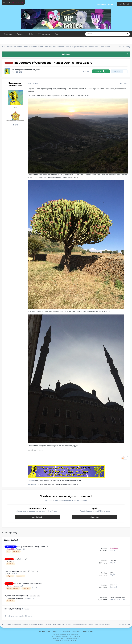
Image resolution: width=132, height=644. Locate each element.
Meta (57, 34)
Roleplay (21, 34)
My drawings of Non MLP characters (28, 583)
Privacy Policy (45, 631)
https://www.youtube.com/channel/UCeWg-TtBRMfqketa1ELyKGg (58, 481)
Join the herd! (124, 4)
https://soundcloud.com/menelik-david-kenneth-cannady (57, 484)
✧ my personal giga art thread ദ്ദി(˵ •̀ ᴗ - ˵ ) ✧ (21, 571)
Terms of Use (88, 631)
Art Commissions (44, 34)
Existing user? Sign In (106, 4)
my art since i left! (21, 559)
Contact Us (57, 631)
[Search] (99, 34)
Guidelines (66, 54)
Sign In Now (95, 517)
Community (8, 34)
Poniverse (77, 636)
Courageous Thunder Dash (15, 84)
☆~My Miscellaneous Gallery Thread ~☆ (33, 547)
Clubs (31, 34)
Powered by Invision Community (66, 640)
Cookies (67, 631)
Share (86, 71)
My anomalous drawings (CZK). (17, 596)
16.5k (15, 125)
